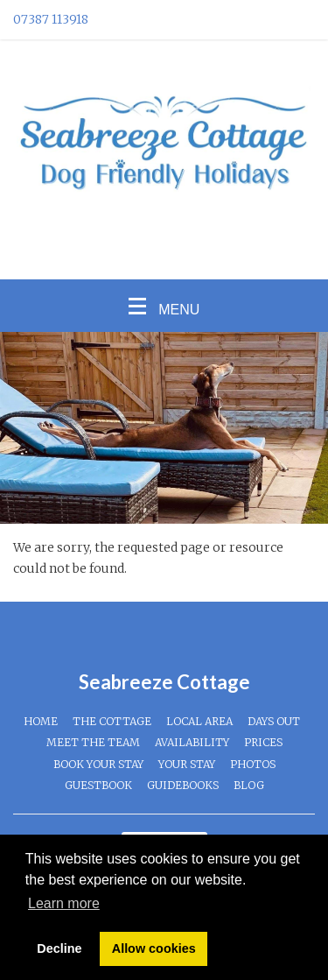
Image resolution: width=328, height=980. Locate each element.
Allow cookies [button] (154, 948)
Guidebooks (183, 785)
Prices (263, 742)
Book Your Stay (98, 764)
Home (41, 721)
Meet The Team (93, 742)
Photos (253, 764)
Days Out (274, 721)
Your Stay (187, 764)
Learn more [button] (64, 903)
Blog (249, 785)
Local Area (199, 721)
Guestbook (98, 785)
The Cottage (112, 721)
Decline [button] (59, 948)
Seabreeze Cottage (164, 682)
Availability (192, 742)
